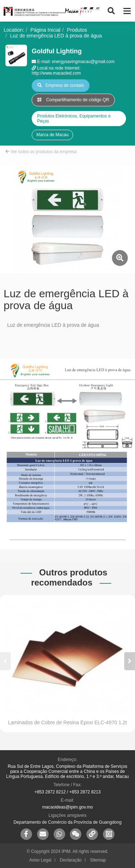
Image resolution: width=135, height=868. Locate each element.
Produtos (77, 30)
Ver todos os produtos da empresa (41, 152)
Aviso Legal (40, 860)
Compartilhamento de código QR (73, 100)
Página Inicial (46, 30)
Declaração (71, 860)
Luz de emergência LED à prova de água (56, 36)
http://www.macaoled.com (56, 73)
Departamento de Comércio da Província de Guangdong (67, 822)
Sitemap (98, 860)
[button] (130, 661)
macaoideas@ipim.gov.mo (67, 807)
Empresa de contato (61, 85)
